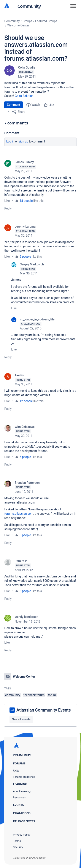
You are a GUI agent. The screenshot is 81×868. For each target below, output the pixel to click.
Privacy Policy (22, 835)
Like (7, 201)
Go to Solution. (24, 96)
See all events (21, 719)
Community (29, 6)
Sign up (23, 141)
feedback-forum (34, 695)
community (13, 695)
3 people (25, 535)
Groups (27, 21)
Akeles (19, 375)
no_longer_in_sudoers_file (37, 319)
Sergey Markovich (32, 264)
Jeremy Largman (26, 227)
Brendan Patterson (27, 483)
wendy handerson (26, 617)
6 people (25, 457)
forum (52, 695)
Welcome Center (18, 25)
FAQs (16, 771)
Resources (19, 797)
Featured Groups (46, 21)
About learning (22, 791)
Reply (8, 208)
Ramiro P (21, 561)
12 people (26, 401)
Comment (13, 105)
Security (18, 847)
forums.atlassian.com (19, 514)
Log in (10, 141)
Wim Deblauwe (25, 427)
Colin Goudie (27, 67)
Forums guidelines (24, 777)
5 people (25, 257)
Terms (17, 841)
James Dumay (24, 162)
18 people (26, 201)
